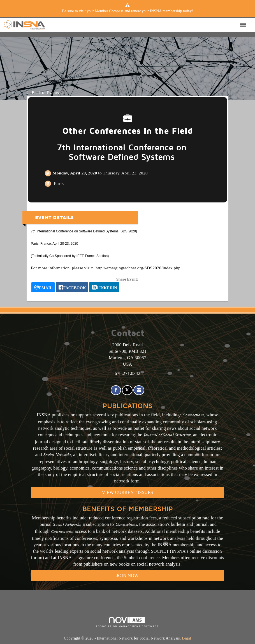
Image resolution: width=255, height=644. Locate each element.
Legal (186, 638)
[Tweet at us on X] (127, 390)
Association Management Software (127, 622)
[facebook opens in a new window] (72, 287)
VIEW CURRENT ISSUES (128, 492)
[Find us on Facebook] (116, 390)
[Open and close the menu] (147, 25)
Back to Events (43, 93)
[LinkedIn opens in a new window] (104, 287)
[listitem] (127, 11)
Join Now (127, 576)
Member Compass (109, 11)
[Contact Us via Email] (139, 390)
